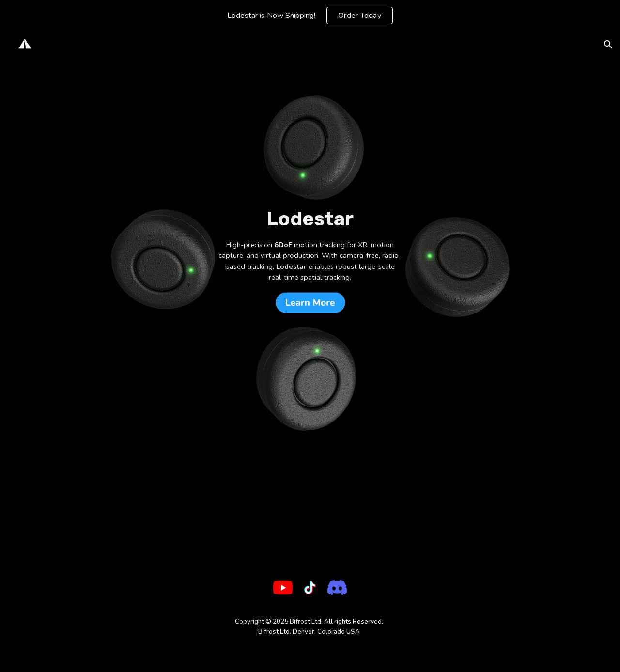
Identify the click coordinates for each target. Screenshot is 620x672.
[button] (608, 45)
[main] (310, 219)
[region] (310, 16)
